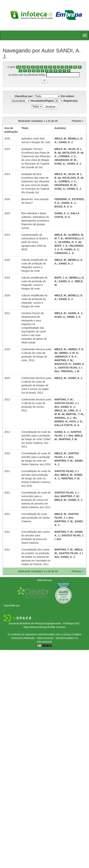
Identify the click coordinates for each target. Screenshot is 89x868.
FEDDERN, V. (62, 199)
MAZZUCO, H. (63, 364)
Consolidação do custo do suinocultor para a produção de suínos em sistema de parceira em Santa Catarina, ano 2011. (36, 500)
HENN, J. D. (74, 317)
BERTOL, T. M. (75, 414)
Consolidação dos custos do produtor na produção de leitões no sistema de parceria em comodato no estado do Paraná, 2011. (36, 557)
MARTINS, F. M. (64, 360)
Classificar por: (24, 96)
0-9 (19, 67)
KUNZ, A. (60, 164)
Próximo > (78, 121)
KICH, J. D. (76, 421)
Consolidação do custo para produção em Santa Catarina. (35, 518)
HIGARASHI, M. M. (66, 160)
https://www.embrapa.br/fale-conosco (44, 627)
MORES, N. (61, 421)
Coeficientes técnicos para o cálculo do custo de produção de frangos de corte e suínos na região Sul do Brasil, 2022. (36, 385)
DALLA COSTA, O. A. (67, 425)
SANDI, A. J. (66, 142)
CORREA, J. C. (67, 156)
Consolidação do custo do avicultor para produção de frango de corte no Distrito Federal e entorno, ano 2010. (36, 478)
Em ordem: (68, 96)
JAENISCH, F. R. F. (66, 357)
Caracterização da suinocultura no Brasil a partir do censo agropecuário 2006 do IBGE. (35, 242)
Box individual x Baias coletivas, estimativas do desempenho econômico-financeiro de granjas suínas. (36, 221)
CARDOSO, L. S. (64, 253)
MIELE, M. (61, 139)
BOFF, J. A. (61, 246)
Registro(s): (71, 101)
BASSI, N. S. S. (64, 207)
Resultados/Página (42, 101)
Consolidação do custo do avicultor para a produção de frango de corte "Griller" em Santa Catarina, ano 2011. (36, 439)
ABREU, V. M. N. (69, 353)
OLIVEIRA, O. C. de (70, 242)
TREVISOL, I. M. (70, 371)
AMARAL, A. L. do (65, 418)
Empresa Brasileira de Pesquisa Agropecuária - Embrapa (41, 623)
